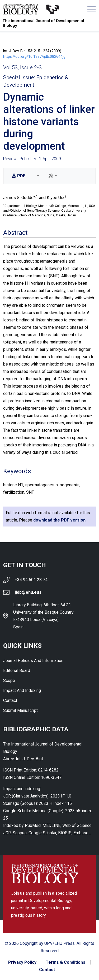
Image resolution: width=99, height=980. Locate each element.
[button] (37, 176)
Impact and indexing (22, 690)
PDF (19, 176)
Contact (10, 700)
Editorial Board (17, 671)
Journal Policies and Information (33, 661)
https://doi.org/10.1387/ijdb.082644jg (34, 56)
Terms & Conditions (65, 962)
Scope (9, 681)
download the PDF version (59, 520)
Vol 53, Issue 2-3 (22, 67)
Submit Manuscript (20, 710)
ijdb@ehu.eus (28, 592)
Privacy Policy (22, 962)
